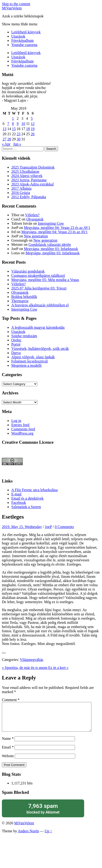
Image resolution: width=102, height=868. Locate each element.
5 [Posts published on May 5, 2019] (32, 118)
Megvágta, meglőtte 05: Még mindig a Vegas (45, 280)
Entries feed (20, 425)
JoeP (48, 527)
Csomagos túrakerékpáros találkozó (38, 276)
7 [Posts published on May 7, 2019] (8, 124)
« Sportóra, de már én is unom (25, 668)
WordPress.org (22, 433)
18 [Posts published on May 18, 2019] (28, 129)
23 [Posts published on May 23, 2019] (19, 134)
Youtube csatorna (24, 45)
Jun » (17, 144)
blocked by (43, 814)
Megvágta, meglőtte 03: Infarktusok (51, 249)
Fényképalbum (22, 41)
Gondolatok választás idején (50, 245)
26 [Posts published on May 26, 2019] (33, 134)
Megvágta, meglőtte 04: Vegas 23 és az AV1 (57, 228)
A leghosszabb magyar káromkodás (38, 327)
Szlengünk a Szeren (26, 507)
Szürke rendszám (24, 336)
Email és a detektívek (27, 498)
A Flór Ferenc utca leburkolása (34, 490)
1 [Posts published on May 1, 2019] (13, 118)
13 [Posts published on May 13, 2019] (4, 129)
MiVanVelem (12, 8)
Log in (16, 421)
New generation (36, 236)
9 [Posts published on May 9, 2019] (18, 124)
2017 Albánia (21, 188)
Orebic (16, 340)
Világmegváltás (32, 660)
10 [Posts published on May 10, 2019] (23, 124)
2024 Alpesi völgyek (27, 176)
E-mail (16, 494)
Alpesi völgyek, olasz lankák (33, 357)
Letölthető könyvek (26, 32)
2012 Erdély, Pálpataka (29, 197)
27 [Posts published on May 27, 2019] (4, 139)
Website (8, 762)
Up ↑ (48, 837)
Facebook (19, 503)
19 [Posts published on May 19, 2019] (33, 129)
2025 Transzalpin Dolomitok (33, 167)
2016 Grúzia (21, 193)
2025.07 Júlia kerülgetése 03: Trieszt (39, 288)
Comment (11, 700)
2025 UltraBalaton (25, 172)
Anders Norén (28, 837)
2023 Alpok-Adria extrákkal (32, 184)
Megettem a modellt (26, 365)
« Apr (6, 144)
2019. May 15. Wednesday (22, 527)
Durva (16, 353)
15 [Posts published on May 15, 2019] (14, 129)
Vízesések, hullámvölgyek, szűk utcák (40, 349)
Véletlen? (32, 215)
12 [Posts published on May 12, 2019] (33, 124)
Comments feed (23, 429)
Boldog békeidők (24, 297)
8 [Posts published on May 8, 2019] (13, 124)
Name (8, 744)
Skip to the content (16, 4)
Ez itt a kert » (58, 668)
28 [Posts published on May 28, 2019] (9, 139)
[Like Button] (4, 653)
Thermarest (20, 301)
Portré (16, 344)
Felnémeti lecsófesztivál (29, 361)
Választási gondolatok (28, 271)
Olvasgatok (35, 219)
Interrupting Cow (51, 223)
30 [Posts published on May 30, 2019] (19, 139)
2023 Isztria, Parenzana (29, 180)
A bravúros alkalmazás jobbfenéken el (40, 305)
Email (8, 753)
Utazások (18, 36)
